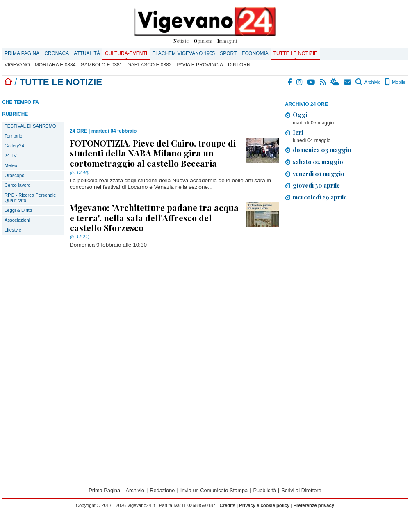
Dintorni (240, 65)
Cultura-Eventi (126, 53)
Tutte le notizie (295, 53)
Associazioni (17, 220)
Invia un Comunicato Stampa (214, 490)
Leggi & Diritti (18, 210)
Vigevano (17, 65)
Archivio (368, 82)
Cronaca (57, 53)
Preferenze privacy (314, 505)
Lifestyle (13, 230)
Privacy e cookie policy (264, 505)
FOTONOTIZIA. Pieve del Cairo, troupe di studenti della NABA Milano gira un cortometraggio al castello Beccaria (153, 153)
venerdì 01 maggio (319, 174)
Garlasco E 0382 (149, 65)
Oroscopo (15, 175)
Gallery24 (14, 146)
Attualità (87, 53)
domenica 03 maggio (322, 150)
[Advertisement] (330, 345)
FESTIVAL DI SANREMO (30, 126)
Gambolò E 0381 (101, 65)
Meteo (11, 165)
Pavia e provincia (200, 65)
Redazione (162, 490)
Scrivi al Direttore (301, 490)
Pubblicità (264, 490)
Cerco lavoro (17, 185)
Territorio (14, 136)
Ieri (298, 132)
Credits (228, 505)
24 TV (11, 156)
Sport (228, 53)
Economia (255, 53)
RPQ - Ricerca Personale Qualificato (30, 198)
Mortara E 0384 (55, 65)
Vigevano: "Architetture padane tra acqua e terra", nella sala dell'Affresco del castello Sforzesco (154, 217)
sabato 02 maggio (318, 162)
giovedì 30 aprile (316, 185)
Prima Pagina (22, 53)
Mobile (395, 82)
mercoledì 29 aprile (320, 197)
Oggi (300, 115)
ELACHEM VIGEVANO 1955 (183, 53)
